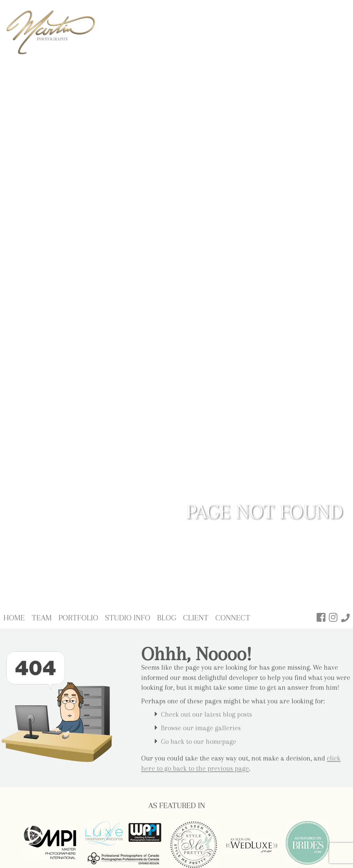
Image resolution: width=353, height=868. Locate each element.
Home (14, 618)
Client (196, 618)
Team (42, 618)
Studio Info (128, 618)
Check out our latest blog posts (206, 714)
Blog (167, 618)
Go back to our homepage (199, 742)
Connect (233, 618)
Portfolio (78, 618)
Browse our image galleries (201, 728)
